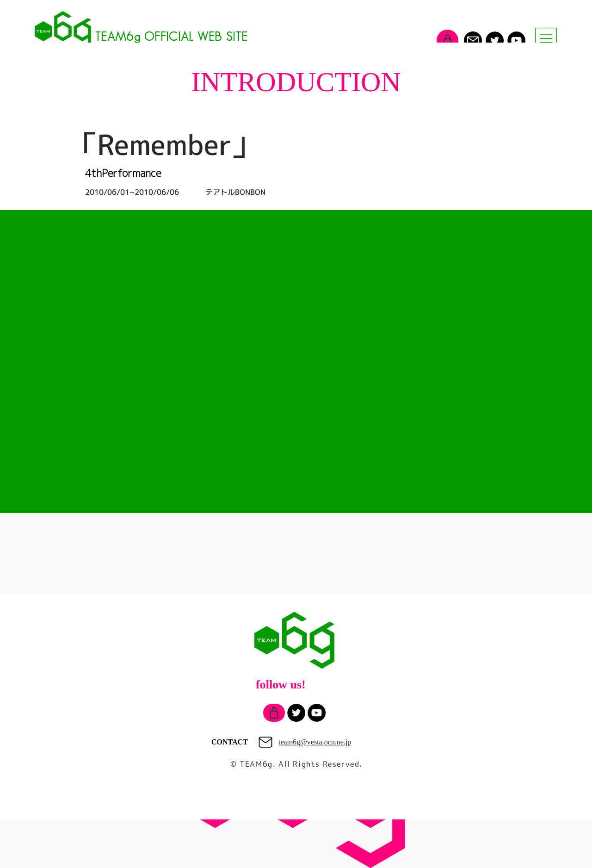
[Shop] (447, 40)
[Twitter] (495, 40)
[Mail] (473, 40)
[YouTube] (516, 40)
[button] (546, 39)
